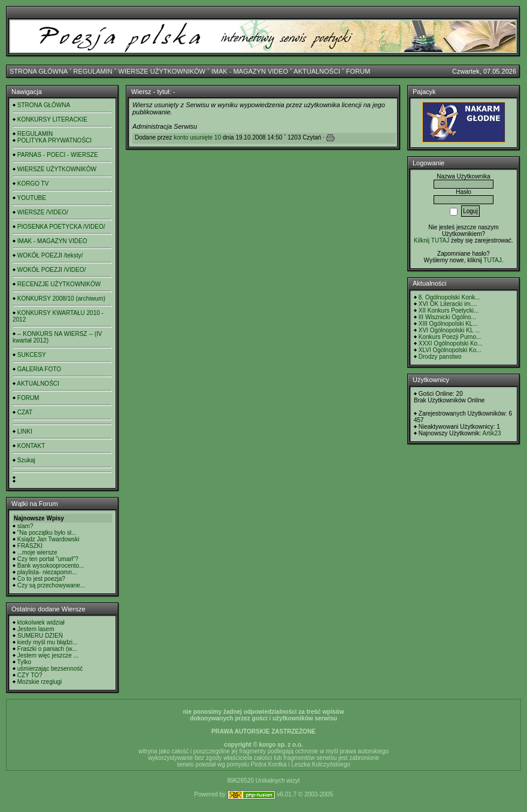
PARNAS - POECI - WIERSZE (58, 155)
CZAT (25, 412)
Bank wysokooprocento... (51, 566)
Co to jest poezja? (41, 579)
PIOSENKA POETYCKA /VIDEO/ (61, 227)
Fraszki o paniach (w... (47, 649)
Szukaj (26, 460)
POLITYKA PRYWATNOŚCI (54, 140)
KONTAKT (31, 446)
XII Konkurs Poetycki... (449, 310)
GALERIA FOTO (39, 369)
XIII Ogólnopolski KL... (448, 324)
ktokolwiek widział (41, 622)
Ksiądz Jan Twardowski (49, 539)
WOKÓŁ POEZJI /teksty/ (50, 255)
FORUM (358, 71)
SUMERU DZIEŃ (40, 636)
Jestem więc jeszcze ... (48, 655)
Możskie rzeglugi (40, 682)
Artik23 (491, 433)
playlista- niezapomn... (47, 572)
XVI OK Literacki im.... (448, 304)
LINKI (25, 431)
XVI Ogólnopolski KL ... (449, 330)
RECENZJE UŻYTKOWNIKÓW (59, 284)
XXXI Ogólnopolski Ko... (451, 343)
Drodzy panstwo (440, 357)
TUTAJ (492, 260)
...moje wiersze (37, 552)
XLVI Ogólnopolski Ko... (450, 350)
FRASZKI (30, 546)
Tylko (24, 662)
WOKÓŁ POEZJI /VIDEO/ (52, 270)
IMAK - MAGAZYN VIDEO (250, 71)
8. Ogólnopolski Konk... (449, 297)
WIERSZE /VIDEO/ (43, 212)
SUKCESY (32, 355)
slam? (25, 526)
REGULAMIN (93, 71)
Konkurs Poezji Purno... (450, 337)
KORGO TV (33, 184)
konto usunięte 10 (197, 137)
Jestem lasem (36, 629)
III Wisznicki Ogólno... (447, 317)
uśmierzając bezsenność (50, 669)
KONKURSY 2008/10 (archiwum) (61, 299)
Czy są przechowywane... (51, 585)
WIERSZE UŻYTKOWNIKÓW (162, 71)
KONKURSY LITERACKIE (52, 119)
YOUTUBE (32, 198)
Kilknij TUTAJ (431, 240)
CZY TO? (30, 675)
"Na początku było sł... (47, 533)
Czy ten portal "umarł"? (48, 559)
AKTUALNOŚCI (317, 71)
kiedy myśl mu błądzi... (48, 642)
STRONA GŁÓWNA (39, 71)
